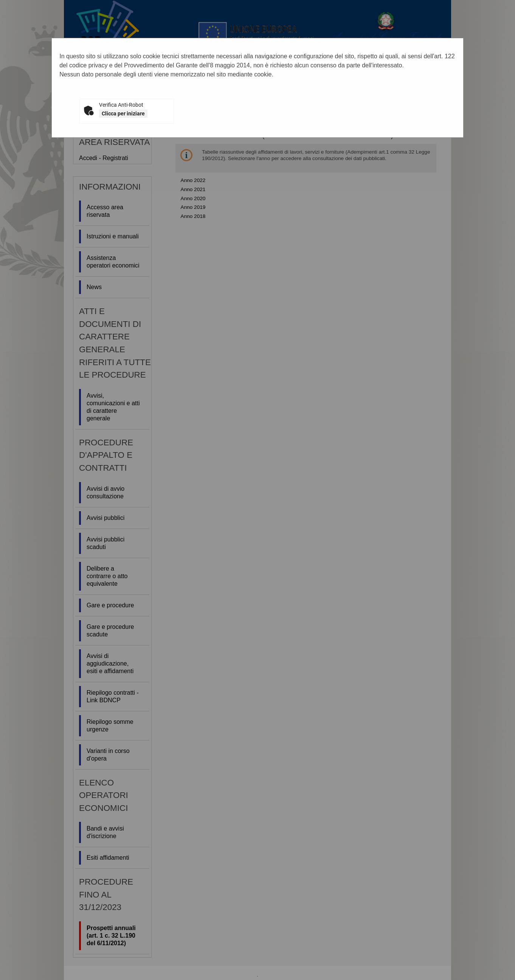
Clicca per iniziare (123, 114)
